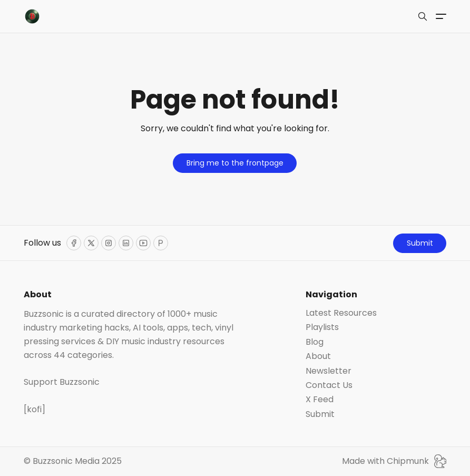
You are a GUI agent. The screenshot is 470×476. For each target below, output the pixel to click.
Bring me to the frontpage (235, 163)
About (318, 356)
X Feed (320, 400)
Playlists (322, 327)
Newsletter (329, 371)
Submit (420, 243)
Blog (315, 342)
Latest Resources (341, 313)
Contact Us (329, 385)
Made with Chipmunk (394, 461)
